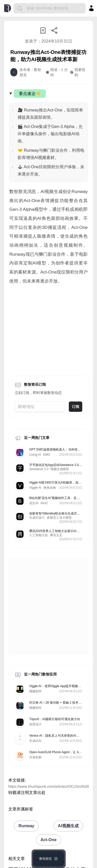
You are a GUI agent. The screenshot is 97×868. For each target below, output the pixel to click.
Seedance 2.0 (39, 469)
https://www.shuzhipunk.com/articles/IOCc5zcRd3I (49, 786)
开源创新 (35, 757)
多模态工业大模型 (59, 518)
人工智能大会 (39, 535)
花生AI (34, 503)
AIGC (44, 503)
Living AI (35, 455)
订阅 (76, 407)
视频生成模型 (60, 469)
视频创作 (35, 691)
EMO (46, 455)
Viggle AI (35, 488)
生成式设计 (37, 518)
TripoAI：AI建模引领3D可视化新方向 (55, 719)
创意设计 (35, 724)
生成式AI (35, 741)
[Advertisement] (48, 328)
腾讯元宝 (56, 535)
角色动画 (50, 488)
